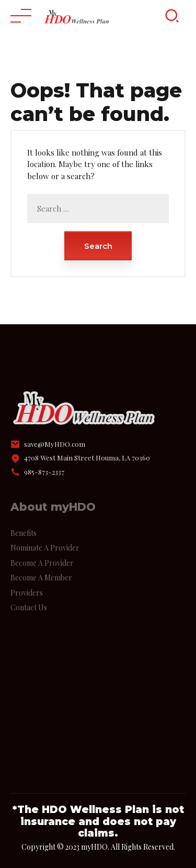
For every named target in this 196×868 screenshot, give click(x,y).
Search (98, 246)
